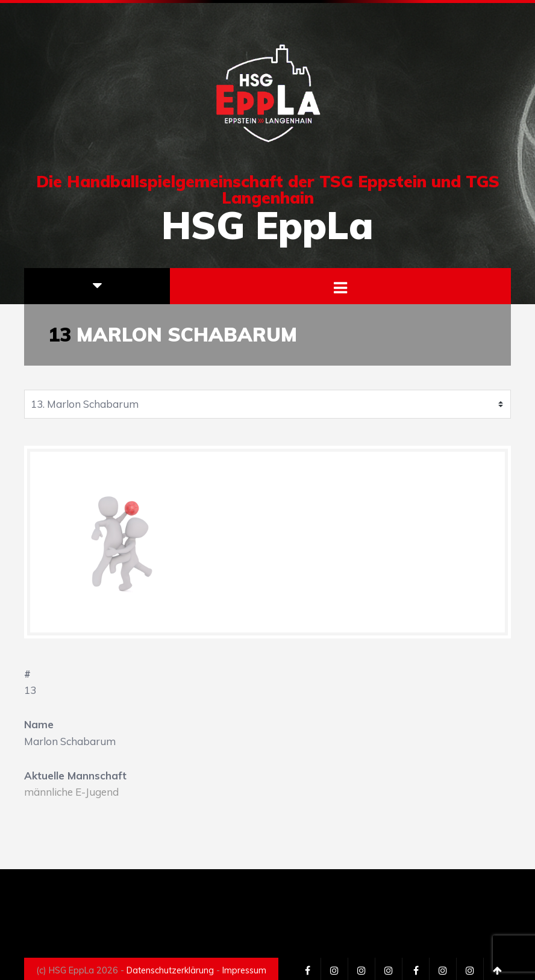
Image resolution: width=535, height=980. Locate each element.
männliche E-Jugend (71, 792)
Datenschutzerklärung (170, 970)
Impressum (244, 970)
